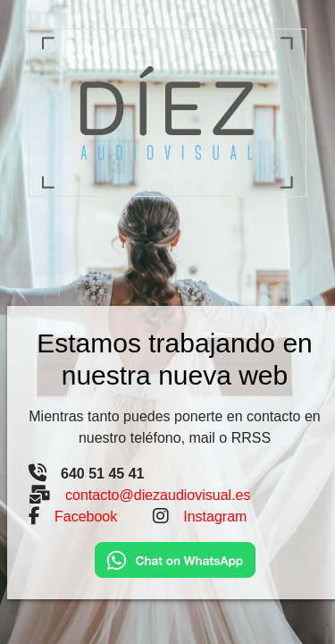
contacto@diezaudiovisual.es (158, 495)
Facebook (86, 517)
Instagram (215, 517)
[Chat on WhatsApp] (175, 559)
